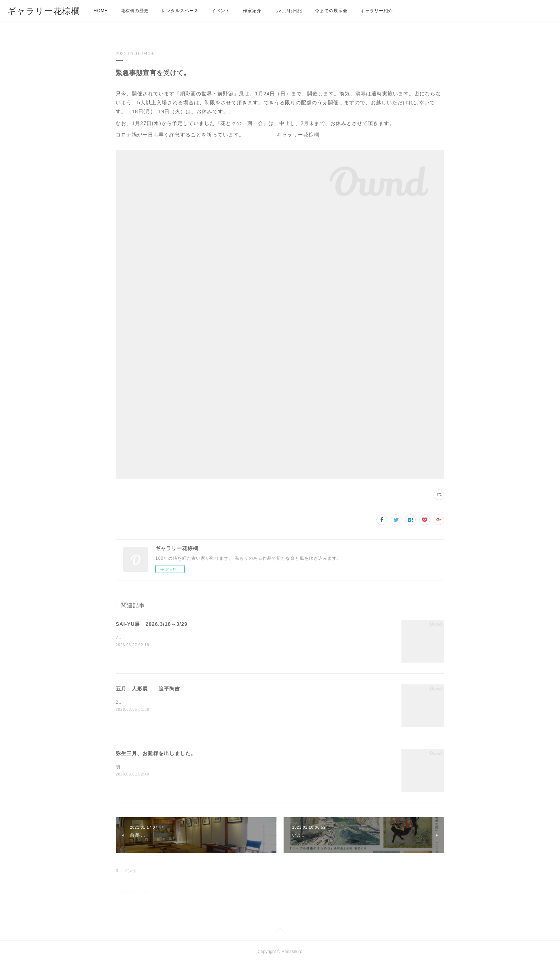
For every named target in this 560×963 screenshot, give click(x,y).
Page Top (280, 932)
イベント (221, 11)
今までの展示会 (331, 11)
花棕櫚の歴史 (135, 11)
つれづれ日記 (288, 11)
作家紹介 (252, 11)
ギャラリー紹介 (377, 11)
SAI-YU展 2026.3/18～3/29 (152, 624)
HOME (101, 11)
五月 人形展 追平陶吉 (148, 689)
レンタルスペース (180, 11)
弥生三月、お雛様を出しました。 (156, 753)
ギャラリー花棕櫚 (44, 11)
